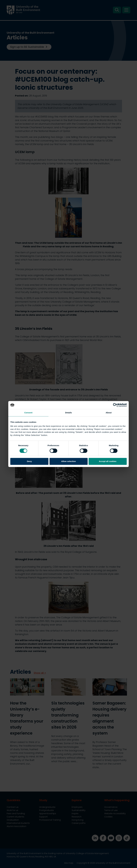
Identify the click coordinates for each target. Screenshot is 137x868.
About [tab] (109, 413)
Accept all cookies (108, 461)
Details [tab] (68, 413)
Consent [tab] (28, 413)
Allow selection (68, 461)
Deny (29, 461)
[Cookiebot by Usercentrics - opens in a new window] (115, 405)
